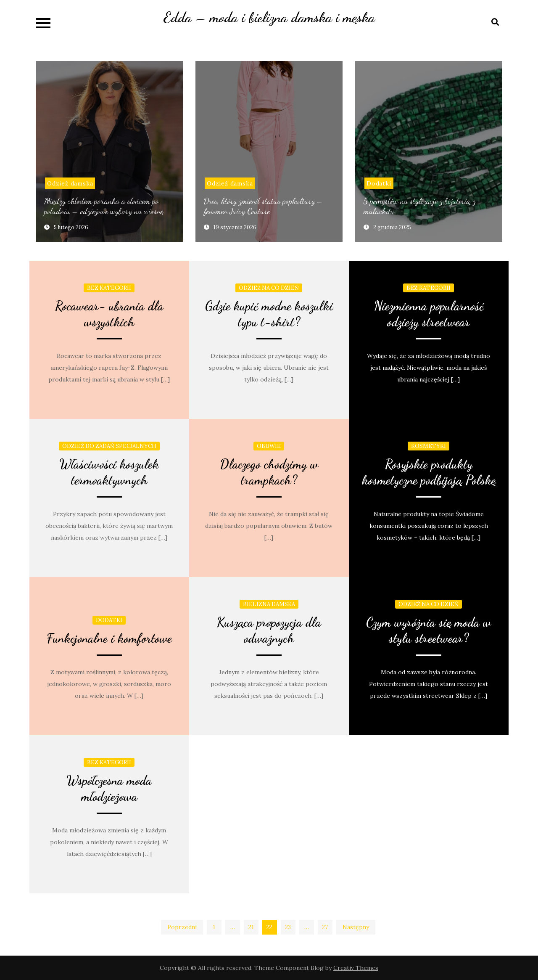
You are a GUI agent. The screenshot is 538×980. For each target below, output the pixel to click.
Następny (356, 927)
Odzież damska (70, 183)
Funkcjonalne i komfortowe (109, 638)
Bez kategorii (109, 288)
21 (251, 927)
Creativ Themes (356, 968)
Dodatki (379, 183)
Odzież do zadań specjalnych (109, 446)
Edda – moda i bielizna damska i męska (269, 17)
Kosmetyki (429, 446)
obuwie (269, 446)
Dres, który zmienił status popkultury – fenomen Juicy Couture (263, 206)
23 (288, 927)
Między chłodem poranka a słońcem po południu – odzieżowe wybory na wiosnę (104, 206)
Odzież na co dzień (269, 288)
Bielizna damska (269, 604)
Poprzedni (182, 927)
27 (325, 927)
